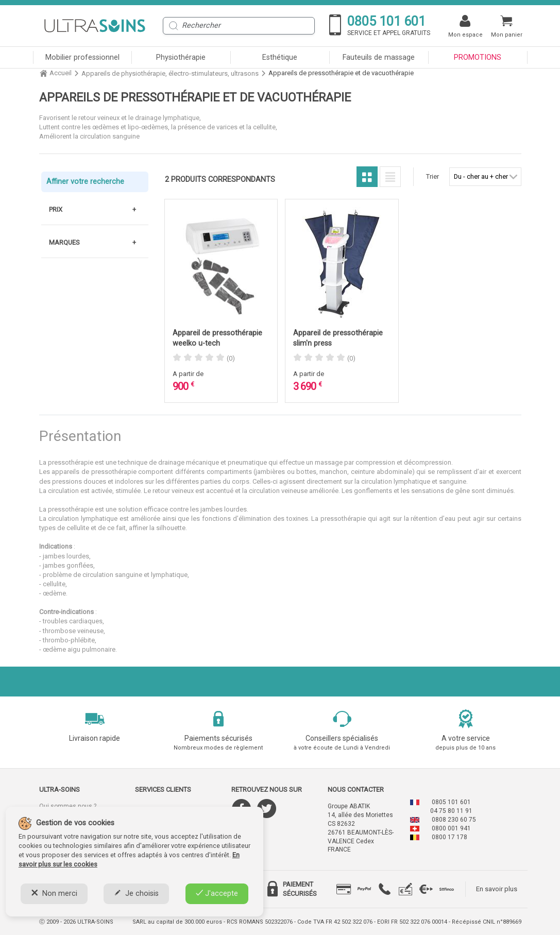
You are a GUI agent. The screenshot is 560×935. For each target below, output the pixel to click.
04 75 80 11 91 (451, 811)
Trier (432, 176)
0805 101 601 (451, 802)
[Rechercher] (239, 26)
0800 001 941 (451, 828)
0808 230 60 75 (454, 820)
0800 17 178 (449, 837)
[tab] (344, 889)
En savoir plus (497, 889)
